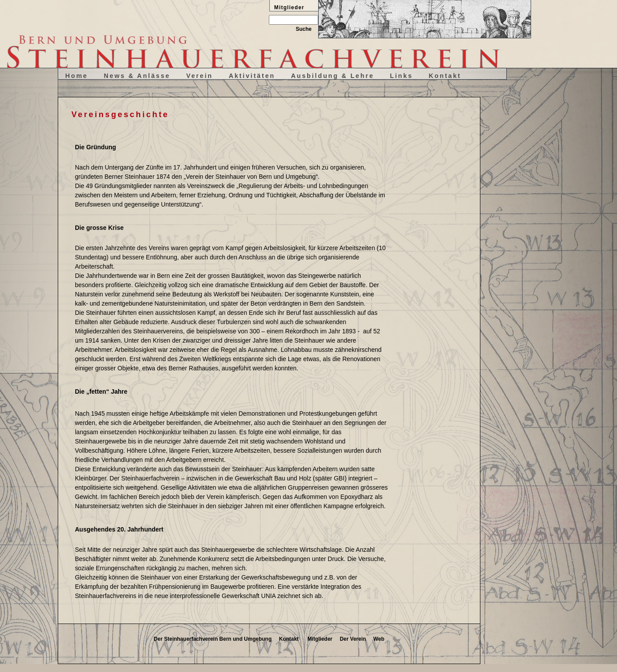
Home (77, 76)
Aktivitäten (252, 76)
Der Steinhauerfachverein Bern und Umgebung (213, 639)
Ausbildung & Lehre (333, 76)
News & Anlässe (137, 76)
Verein (199, 76)
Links (401, 76)
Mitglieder (320, 639)
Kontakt (445, 76)
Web (379, 639)
